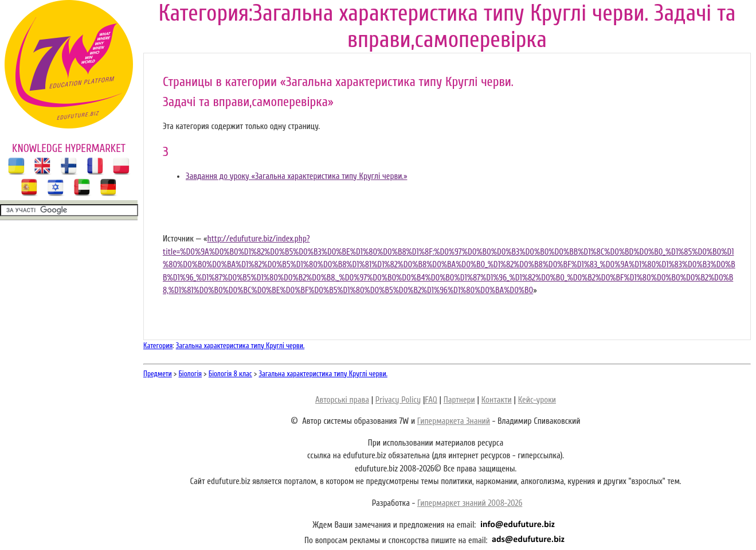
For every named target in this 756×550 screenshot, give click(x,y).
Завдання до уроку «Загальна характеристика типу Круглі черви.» (296, 176)
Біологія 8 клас (230, 374)
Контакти (497, 400)
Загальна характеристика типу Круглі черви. (240, 346)
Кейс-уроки (537, 400)
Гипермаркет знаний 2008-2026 (470, 503)
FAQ (431, 400)
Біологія (191, 374)
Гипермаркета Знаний (454, 421)
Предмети (158, 374)
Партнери (459, 400)
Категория (158, 346)
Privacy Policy (398, 400)
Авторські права (342, 400)
